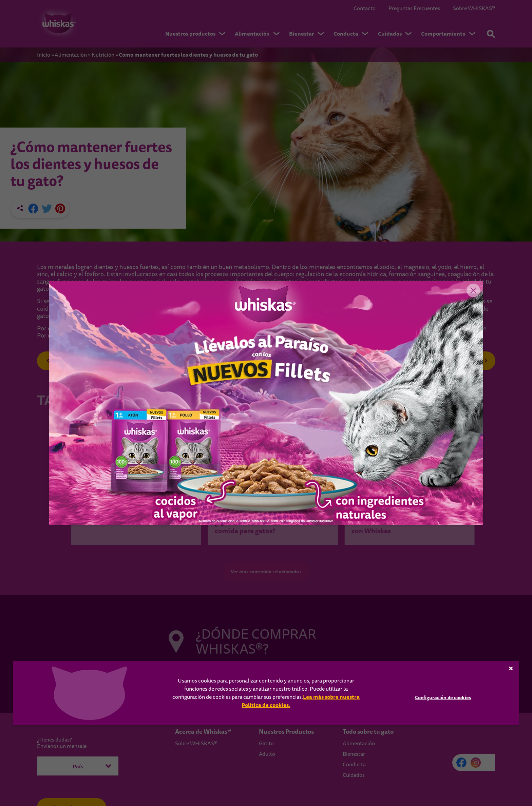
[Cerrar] (511, 668)
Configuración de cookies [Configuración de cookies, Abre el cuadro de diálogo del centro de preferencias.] (443, 697)
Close (473, 291)
